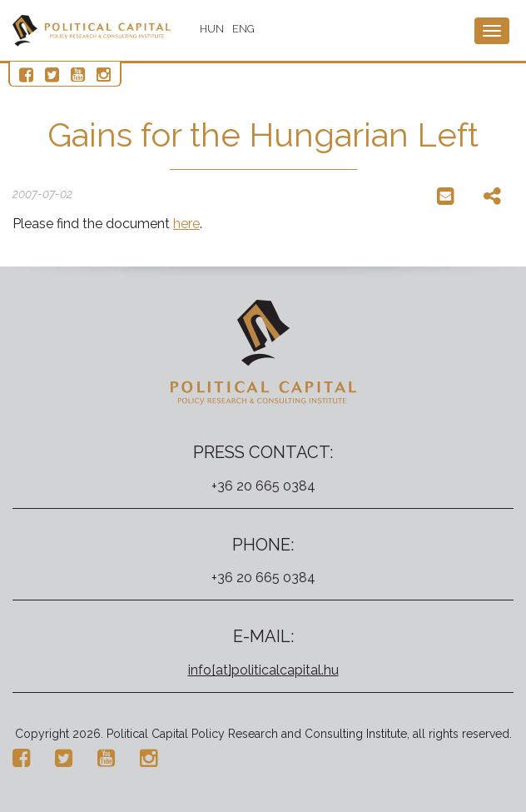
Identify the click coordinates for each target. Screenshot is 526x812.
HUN (212, 29)
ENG (243, 29)
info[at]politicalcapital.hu (263, 670)
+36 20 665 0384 (263, 486)
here (186, 224)
